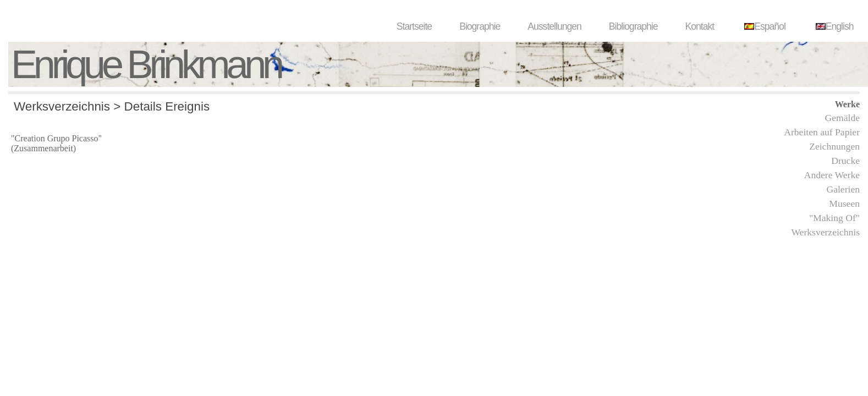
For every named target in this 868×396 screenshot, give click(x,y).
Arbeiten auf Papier (822, 132)
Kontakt (700, 26)
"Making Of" (834, 218)
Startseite (414, 26)
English (833, 26)
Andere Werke (832, 175)
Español (763, 26)
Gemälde (842, 118)
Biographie (480, 26)
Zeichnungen (834, 146)
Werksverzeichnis (825, 232)
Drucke (845, 161)
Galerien (843, 189)
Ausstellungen (554, 26)
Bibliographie (633, 26)
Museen (844, 204)
